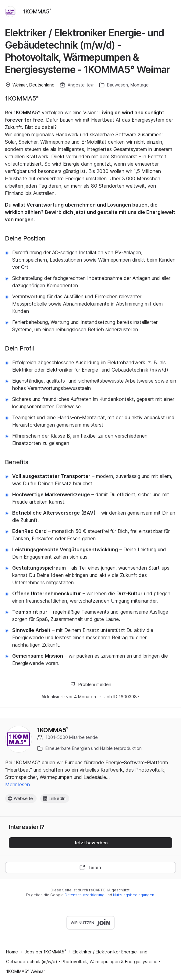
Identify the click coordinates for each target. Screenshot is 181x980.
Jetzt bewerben (91, 843)
